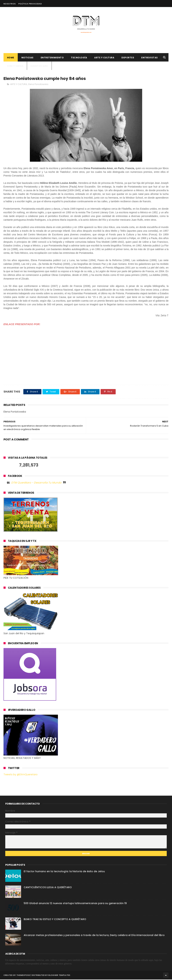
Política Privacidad (30, 4)
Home (11, 58)
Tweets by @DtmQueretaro (21, 775)
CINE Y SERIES (15, 66)
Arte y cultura (104, 58)
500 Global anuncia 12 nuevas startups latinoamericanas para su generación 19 (75, 904)
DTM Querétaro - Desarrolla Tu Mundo (36, 483)
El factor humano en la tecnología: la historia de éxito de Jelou (64, 872)
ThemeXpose (23, 976)
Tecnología (79, 58)
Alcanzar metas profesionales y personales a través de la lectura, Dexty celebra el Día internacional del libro (94, 936)
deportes (128, 58)
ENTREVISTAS (150, 58)
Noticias (27, 58)
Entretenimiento (52, 58)
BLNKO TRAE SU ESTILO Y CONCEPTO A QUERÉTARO (55, 920)
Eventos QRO (39, 66)
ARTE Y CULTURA (19, 85)
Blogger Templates (59, 976)
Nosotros (10, 4)
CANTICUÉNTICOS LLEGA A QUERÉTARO (48, 888)
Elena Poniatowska (38, 85)
